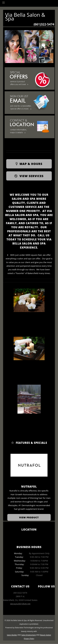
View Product (29, 517)
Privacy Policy (29, 639)
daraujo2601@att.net (20, 604)
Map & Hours (31, 164)
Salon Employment (29, 635)
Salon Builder (12, 635)
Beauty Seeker (46, 635)
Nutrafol (29, 486)
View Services (32, 176)
